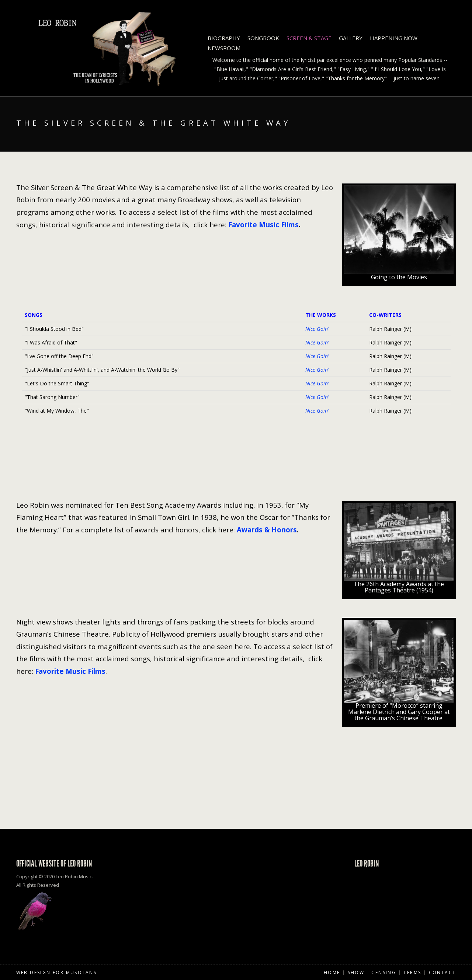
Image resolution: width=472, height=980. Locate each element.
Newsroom (224, 48)
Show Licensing (372, 972)
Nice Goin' (317, 329)
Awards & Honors (267, 530)
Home (332, 972)
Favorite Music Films (263, 225)
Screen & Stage (309, 38)
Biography (224, 38)
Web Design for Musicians (57, 972)
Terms (412, 972)
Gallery (351, 38)
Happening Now (394, 38)
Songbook (263, 38)
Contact (442, 972)
